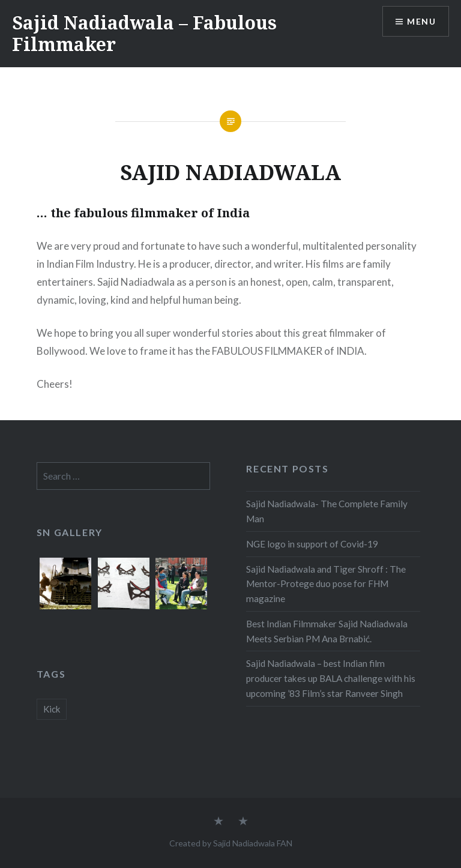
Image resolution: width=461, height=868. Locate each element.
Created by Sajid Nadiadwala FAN (231, 843)
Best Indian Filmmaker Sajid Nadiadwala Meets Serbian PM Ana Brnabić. (327, 631)
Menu (421, 21)
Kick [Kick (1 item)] (52, 709)
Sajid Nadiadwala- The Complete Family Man (327, 511)
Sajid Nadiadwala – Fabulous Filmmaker (144, 33)
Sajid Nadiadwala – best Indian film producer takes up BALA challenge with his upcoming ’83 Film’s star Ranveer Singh (331, 678)
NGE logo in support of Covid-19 (312, 544)
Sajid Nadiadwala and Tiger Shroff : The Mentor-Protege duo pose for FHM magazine (326, 584)
